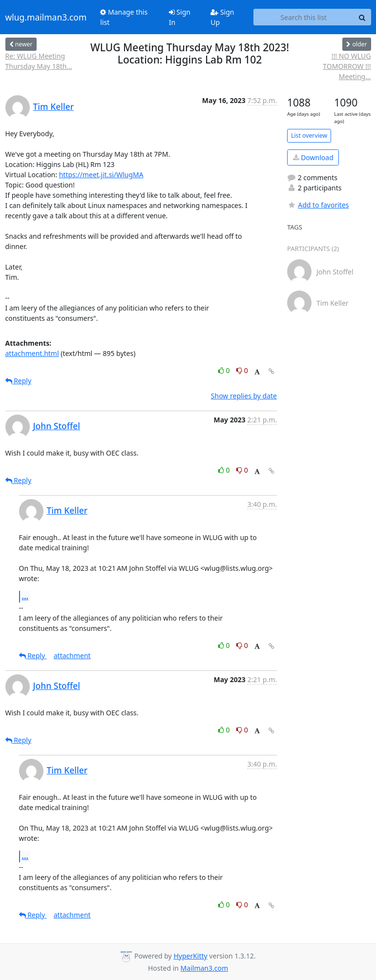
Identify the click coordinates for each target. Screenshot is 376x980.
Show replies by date (244, 396)
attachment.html (32, 353)
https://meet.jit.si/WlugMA (101, 175)
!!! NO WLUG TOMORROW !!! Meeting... (347, 66)
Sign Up (222, 17)
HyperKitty (190, 956)
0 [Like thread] (225, 370)
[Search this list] (304, 17)
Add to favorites (318, 205)
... (25, 596)
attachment (72, 656)
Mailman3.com (204, 968)
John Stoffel (57, 426)
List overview (309, 136)
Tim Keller (54, 106)
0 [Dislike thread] (242, 370)
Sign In (180, 17)
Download (313, 157)
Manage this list (124, 17)
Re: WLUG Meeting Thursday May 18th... (39, 61)
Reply (19, 381)
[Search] (362, 17)
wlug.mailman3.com (46, 17)
